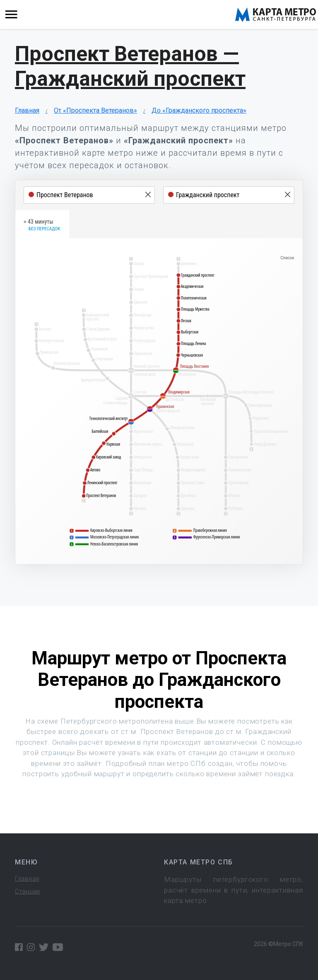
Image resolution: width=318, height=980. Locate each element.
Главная (27, 110)
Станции (28, 891)
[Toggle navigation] (11, 15)
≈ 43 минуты (42, 225)
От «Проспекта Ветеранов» (95, 110)
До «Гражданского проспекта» (199, 110)
